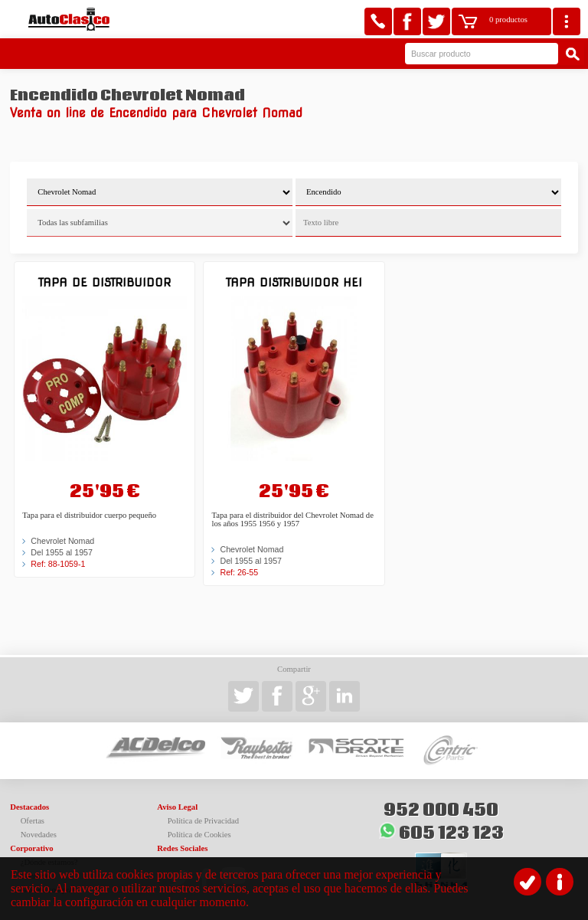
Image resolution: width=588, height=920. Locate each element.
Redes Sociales (182, 848)
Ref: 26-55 (239, 572)
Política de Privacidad (204, 821)
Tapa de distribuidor (105, 282)
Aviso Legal (177, 807)
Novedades (39, 835)
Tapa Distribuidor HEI (294, 282)
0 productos (508, 20)
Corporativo (31, 848)
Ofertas (33, 821)
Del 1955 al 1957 (62, 552)
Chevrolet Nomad (62, 541)
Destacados (29, 807)
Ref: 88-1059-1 (58, 564)
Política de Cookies (199, 835)
